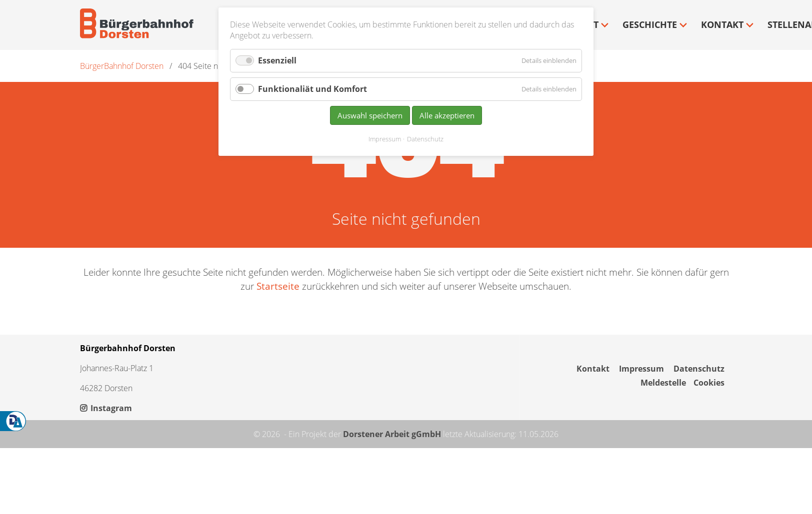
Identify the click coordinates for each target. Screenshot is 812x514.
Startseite (278, 286)
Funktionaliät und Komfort (312, 89)
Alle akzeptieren (447, 115)
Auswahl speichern (370, 115)
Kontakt (593, 369)
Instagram (106, 408)
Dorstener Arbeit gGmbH (392, 434)
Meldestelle (663, 383)
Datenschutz (699, 369)
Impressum (641, 369)
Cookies (709, 383)
